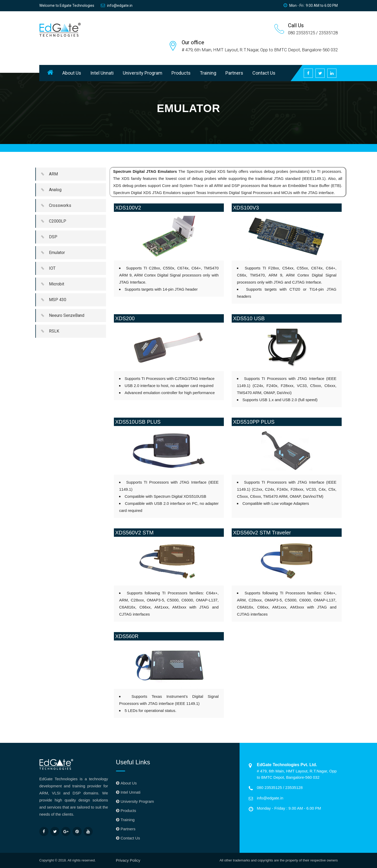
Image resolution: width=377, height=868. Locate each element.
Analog (49, 190)
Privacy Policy (128, 860)
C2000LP (51, 221)
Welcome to (67, 5)
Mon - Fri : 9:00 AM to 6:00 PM (311, 5)
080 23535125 (270, 787)
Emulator (50, 253)
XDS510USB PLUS (138, 422)
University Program (143, 73)
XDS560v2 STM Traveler (262, 533)
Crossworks (54, 206)
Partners (234, 73)
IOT (46, 268)
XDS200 (125, 318)
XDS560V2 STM (134, 533)
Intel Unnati (102, 73)
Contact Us (264, 73)
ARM (47, 174)
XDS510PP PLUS (254, 422)
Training (208, 73)
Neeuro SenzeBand (60, 316)
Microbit (50, 284)
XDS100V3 (246, 208)
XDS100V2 (128, 208)
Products (181, 73)
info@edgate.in (117, 5)
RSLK (48, 331)
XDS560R (127, 636)
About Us (72, 73)
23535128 (294, 787)
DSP (47, 237)
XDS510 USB (249, 318)
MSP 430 (51, 300)
